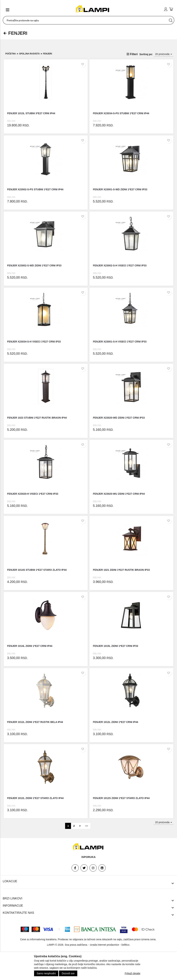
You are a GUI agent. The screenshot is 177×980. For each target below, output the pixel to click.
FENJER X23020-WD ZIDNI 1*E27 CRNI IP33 (119, 418)
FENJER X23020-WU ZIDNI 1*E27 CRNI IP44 (119, 494)
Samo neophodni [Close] (46, 973)
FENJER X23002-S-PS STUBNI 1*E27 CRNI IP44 (35, 190)
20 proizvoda (164, 54)
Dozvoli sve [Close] (68, 973)
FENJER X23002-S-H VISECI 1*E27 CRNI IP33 (120, 266)
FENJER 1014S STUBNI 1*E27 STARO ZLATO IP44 (37, 570)
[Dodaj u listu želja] (83, 64)
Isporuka (88, 857)
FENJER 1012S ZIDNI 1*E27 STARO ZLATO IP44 (121, 798)
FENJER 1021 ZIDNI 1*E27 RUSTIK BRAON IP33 (121, 570)
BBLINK (11, 121)
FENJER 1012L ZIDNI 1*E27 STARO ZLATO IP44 (35, 798)
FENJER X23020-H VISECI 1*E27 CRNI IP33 (33, 494)
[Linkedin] (102, 868)
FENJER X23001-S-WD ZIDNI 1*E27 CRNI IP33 (120, 190)
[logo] (93, 9)
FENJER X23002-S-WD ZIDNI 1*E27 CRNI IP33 (34, 266)
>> (87, 826)
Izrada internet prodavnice (105, 945)
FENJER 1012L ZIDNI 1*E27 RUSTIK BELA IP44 (35, 722)
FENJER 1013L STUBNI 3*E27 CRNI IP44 (31, 113)
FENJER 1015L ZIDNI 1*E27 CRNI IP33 (115, 646)
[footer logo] (89, 847)
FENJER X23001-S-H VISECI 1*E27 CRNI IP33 (120, 342)
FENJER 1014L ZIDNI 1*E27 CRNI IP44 (30, 646)
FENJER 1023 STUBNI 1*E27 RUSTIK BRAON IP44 (37, 418)
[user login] (166, 9)
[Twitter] (84, 868)
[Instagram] (93, 868)
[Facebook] (75, 868)
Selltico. (126, 945)
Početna (11, 54)
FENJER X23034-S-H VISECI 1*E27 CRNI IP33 (34, 342)
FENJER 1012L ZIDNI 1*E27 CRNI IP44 (115, 722)
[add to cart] (171, 9)
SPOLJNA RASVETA (29, 54)
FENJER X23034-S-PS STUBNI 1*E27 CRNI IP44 (121, 113)
